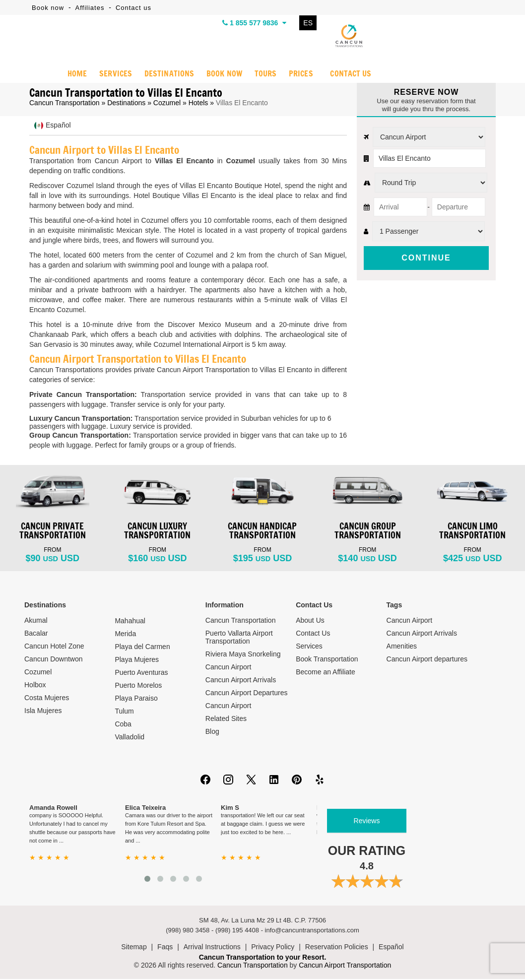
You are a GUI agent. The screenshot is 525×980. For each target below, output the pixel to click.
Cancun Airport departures (427, 660)
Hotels (198, 104)
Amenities (402, 647)
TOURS (265, 75)
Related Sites (226, 719)
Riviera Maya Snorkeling (243, 655)
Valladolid (130, 738)
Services (309, 647)
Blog (212, 732)
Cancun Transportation (65, 104)
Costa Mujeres (47, 699)
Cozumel (167, 104)
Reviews (367, 822)
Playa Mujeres (137, 660)
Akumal (36, 621)
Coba (123, 725)
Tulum (124, 712)
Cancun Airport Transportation (345, 966)
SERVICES (115, 75)
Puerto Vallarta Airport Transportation (239, 638)
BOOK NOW (224, 75)
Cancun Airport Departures (247, 694)
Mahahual (130, 622)
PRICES (301, 75)
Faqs (165, 948)
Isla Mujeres (43, 712)
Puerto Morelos (138, 686)
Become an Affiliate (326, 673)
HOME (77, 75)
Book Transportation (327, 660)
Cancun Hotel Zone (54, 647)
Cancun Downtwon (54, 660)
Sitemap (134, 948)
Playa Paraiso (136, 699)
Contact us (133, 8)
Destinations (126, 104)
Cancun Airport (229, 668)
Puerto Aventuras (141, 673)
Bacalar (36, 634)
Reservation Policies (337, 948)
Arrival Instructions (212, 948)
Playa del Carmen (142, 648)
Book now (48, 8)
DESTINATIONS (168, 75)
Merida (125, 635)
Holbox (35, 686)
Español (391, 948)
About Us (310, 621)
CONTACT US (351, 75)
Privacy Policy (273, 948)
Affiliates (90, 8)
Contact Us (313, 634)
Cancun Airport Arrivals (241, 681)
